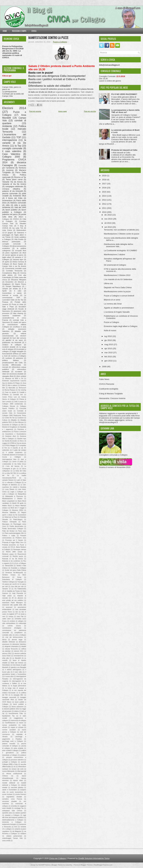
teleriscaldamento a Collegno (13, 820)
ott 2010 (108, 223)
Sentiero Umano (9, 575)
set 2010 (108, 227)
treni (16, 827)
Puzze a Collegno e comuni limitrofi (119, 296)
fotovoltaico (6, 665)
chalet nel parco (20, 322)
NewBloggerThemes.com (103, 865)
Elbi (22, 425)
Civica (34, 31)
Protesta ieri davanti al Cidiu (124, 150)
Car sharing (22, 390)
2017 (104, 184)
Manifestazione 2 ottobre (114, 254)
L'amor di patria (18, 462)
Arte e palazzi (13, 385)
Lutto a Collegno (8, 494)
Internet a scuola (10, 295)
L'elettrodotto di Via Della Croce (14, 464)
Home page (62, 111)
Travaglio (21, 582)
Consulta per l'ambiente (14, 167)
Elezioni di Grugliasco (10, 427)
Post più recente (35, 111)
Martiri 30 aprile (18, 503)
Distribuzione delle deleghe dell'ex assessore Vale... (118, 245)
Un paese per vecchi (9, 584)
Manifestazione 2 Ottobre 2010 (117, 275)
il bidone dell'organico (13, 670)
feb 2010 (108, 357)
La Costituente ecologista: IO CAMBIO (120, 250)
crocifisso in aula (19, 327)
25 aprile (6, 262)
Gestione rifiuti (11, 436)
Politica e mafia (9, 536)
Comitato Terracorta (14, 271)
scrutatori (19, 371)
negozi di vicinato (17, 727)
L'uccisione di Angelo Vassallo (117, 312)
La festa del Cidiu (20, 471)
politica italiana (10, 360)
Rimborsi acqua (8, 554)
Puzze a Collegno (60, 42)
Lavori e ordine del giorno (110, 81)
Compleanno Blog (9, 273)
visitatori (23, 834)
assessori (9, 607)
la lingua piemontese (18, 686)
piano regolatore (12, 253)
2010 (104, 212)
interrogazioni (17, 681)
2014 (104, 196)
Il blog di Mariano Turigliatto (111, 394)
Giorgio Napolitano (13, 286)
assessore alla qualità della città (14, 605)
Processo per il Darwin (14, 540)
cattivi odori (6, 619)
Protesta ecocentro (9, 545)
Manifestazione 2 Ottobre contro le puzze (121, 234)
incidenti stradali (9, 347)
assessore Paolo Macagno (12, 603)
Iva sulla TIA (18, 228)
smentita (14, 806)
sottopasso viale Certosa (12, 811)
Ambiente (7, 126)
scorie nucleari (7, 794)
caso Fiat (20, 616)
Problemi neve (21, 538)
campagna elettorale (14, 186)
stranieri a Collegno (12, 815)
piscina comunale (10, 193)
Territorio (22, 168)
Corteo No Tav (10, 418)
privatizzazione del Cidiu (12, 363)
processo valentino (17, 760)
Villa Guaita (19, 239)
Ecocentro (9, 282)
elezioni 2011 (19, 651)
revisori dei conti (18, 769)
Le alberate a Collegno (13, 482)
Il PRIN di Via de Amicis (18, 443)
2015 (104, 192)
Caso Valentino (11, 154)
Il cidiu (18, 291)
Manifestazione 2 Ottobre (12, 499)
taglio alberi (7, 257)
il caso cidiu (18, 672)
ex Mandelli (17, 658)
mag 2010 (109, 344)
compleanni (18, 633)
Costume (21, 418)
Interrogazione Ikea (9, 459)
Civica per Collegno (58, 858)
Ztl (13, 598)
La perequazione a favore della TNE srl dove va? (125, 111)
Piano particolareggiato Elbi (14, 533)
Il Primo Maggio (10, 445)
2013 (104, 200)
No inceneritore (21, 515)
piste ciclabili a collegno (10, 750)
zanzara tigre (18, 259)
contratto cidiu (7, 635)
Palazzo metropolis (9, 522)
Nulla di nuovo (110, 330)
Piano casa (22, 531)
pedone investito (9, 744)
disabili (24, 646)
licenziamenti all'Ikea (10, 354)
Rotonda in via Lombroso (11, 561)
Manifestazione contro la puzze (48, 38)
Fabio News (104, 379)
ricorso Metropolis (8, 771)
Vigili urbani (7, 596)
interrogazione (10, 140)
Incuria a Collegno (11, 457)
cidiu (8, 205)
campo (11, 616)
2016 (104, 188)
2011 (104, 208)
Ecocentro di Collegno (10, 425)
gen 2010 (109, 361)
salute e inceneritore (10, 790)
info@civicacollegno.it (108, 422)
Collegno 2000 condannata (13, 404)
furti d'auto (17, 665)
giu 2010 (108, 340)
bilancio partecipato (11, 242)
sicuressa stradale (10, 801)
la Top (18, 146)
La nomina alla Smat (113, 304)
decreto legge (17, 640)
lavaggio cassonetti (9, 697)
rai (14, 767)
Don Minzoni (19, 422)
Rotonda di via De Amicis (13, 559)
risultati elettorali (9, 783)
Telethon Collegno (8, 582)
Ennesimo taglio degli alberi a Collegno (121, 326)
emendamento (19, 656)
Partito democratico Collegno (13, 529)
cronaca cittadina (11, 189)
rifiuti (24, 253)
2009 (104, 367)
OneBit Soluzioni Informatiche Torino (94, 858)
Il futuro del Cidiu (14, 198)
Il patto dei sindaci (19, 450)
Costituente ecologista (109, 389)
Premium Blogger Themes (83, 865)
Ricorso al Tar (20, 177)
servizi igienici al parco (14, 255)
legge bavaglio (18, 351)
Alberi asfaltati (21, 376)
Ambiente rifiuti (19, 196)
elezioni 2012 (7, 653)
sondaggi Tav (19, 808)
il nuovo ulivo (9, 676)
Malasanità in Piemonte (14, 496)
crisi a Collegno (21, 635)
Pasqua (5, 302)
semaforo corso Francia (12, 799)
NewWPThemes (44, 865)
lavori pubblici (11, 210)
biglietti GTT (13, 614)
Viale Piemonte (18, 593)
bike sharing (18, 313)
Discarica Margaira (19, 280)
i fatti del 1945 (20, 207)
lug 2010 (108, 336)
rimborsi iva (8, 776)
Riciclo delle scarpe (14, 552)
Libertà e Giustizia (19, 487)
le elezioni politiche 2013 (11, 709)
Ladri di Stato (21, 480)
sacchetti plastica (17, 787)
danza (4, 640)
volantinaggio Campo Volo (12, 838)
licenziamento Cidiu (16, 713)
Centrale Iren (18, 395)
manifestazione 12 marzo (14, 723)
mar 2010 (109, 353)
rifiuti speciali (22, 771)
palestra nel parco (10, 214)
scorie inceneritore (16, 792)
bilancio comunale (18, 203)
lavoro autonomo (18, 707)
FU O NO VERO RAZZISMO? (124, 94)
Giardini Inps (22, 439)
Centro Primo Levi (9, 397)
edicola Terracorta (11, 649)
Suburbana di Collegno (12, 579)
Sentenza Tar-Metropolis (14, 573)
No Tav (21, 300)
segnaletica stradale (14, 797)
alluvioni (20, 598)
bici (17, 612)
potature (23, 755)
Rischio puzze (18, 556)
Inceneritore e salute (12, 293)
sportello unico (7, 813)
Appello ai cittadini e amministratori (119, 308)
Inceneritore (7, 200)
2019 (104, 176)
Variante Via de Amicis (13, 182)
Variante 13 (6, 589)
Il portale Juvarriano (14, 453)
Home (5, 31)
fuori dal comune (19, 338)
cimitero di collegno (17, 621)
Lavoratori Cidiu (8, 300)
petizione (20, 358)
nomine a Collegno (19, 356)
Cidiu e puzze (19, 402)
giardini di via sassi (14, 340)
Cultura (5, 420)
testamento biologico (9, 824)
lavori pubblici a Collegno (14, 211)
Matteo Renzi (7, 506)
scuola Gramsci (21, 794)
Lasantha (69, 865)
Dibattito (14, 420)
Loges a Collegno (17, 492)
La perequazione (9, 92)
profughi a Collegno (10, 762)
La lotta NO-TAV (10, 473)
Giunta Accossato (11, 441)
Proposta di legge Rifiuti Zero (13, 542)
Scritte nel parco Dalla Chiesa (15, 570)
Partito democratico (16, 526)
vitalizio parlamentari (14, 836)
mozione (10, 170)
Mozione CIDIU (18, 510)
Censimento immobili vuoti (16, 268)
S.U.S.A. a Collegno (19, 563)
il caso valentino (12, 151)
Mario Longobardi (8, 501)
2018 (104, 180)
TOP (19, 137)
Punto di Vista (17, 304)
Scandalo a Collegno (19, 568)
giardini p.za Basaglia (19, 667)
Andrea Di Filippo (14, 383)
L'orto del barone (13, 466)
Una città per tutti (17, 587)
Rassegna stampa (19, 31)
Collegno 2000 (11, 157)
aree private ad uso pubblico (13, 600)
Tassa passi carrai (14, 179)
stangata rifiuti (8, 376)
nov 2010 (109, 219)
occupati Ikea (21, 250)
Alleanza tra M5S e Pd (14, 378)
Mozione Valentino (9, 512)
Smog (19, 577)
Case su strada (10, 392)
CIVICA (16, 219)
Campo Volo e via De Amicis (14, 266)
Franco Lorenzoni (20, 432)
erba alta (6, 658)
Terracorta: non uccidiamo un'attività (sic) (121, 230)
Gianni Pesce (21, 284)
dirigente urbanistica (12, 646)
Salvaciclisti (9, 566)
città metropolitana (9, 623)
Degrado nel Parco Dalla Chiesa (118, 287)
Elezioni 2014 (14, 108)
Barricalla (12, 388)
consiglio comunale (12, 148)
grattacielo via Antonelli (12, 342)
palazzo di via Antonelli (13, 191)
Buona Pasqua (10, 390)
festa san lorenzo (17, 663)
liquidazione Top (8, 716)
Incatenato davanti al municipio (13, 455)
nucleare (9, 358)
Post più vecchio (90, 111)
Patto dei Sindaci (8, 531)
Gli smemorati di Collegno (115, 265)
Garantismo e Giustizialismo (16, 434)
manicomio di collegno (18, 720)
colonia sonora (14, 626)
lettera (16, 711)
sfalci (4, 374)
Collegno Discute (9, 406)
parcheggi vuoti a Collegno (13, 741)
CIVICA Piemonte (107, 384)
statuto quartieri (21, 813)
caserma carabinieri (11, 316)
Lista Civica (7, 230)
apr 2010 (109, 348)
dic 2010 (108, 215)
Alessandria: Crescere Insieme (112, 398)
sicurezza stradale (16, 374)
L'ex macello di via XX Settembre (118, 279)
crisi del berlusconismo (14, 637)
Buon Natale (18, 264)
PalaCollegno (18, 520)
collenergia (22, 623)
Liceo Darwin (10, 489)
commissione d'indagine (12, 628)
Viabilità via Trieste (13, 591)
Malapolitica (22, 494)
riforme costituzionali (14, 774)
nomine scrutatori (9, 730)
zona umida (6, 841)
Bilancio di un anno (112, 300)
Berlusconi (22, 388)
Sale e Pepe (8, 307)
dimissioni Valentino (19, 644)
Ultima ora (108, 283)
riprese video (18, 780)
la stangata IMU (17, 695)
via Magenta (17, 831)
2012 (104, 204)
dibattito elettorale (9, 642)
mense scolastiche (9, 725)
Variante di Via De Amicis (14, 184)
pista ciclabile (19, 748)
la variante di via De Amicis (14, 143)
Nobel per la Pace (11, 517)
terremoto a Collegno (12, 822)
